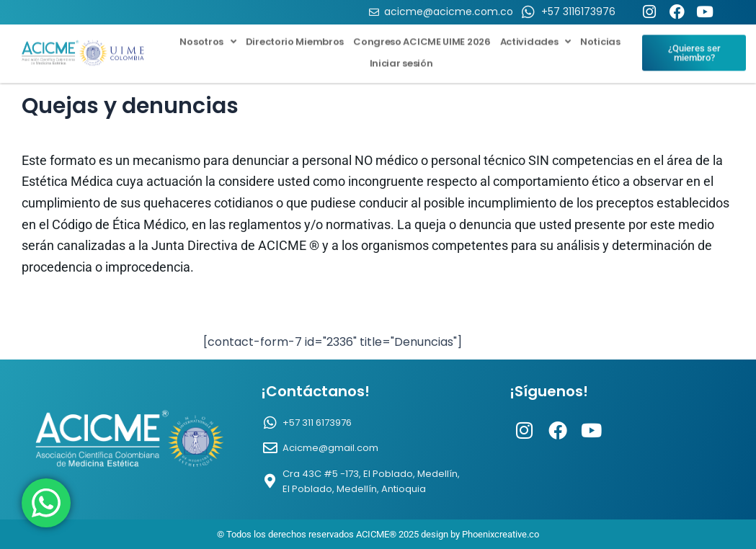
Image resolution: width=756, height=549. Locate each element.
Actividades (535, 36)
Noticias (600, 36)
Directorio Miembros (295, 36)
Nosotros (208, 36)
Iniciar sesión (401, 57)
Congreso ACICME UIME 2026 (422, 36)
